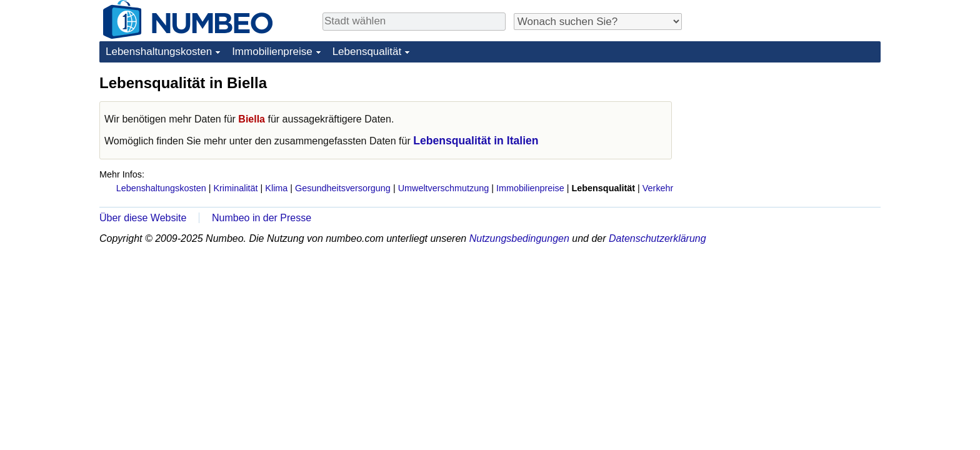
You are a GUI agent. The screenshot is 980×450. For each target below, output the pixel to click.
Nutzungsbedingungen (519, 238)
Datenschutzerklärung (657, 238)
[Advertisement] (787, 151)
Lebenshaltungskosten (159, 52)
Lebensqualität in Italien (476, 141)
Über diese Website (143, 218)
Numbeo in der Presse (262, 218)
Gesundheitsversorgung (343, 188)
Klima (276, 188)
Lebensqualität (367, 52)
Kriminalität (235, 188)
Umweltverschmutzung (444, 188)
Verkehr (658, 188)
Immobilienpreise (272, 52)
